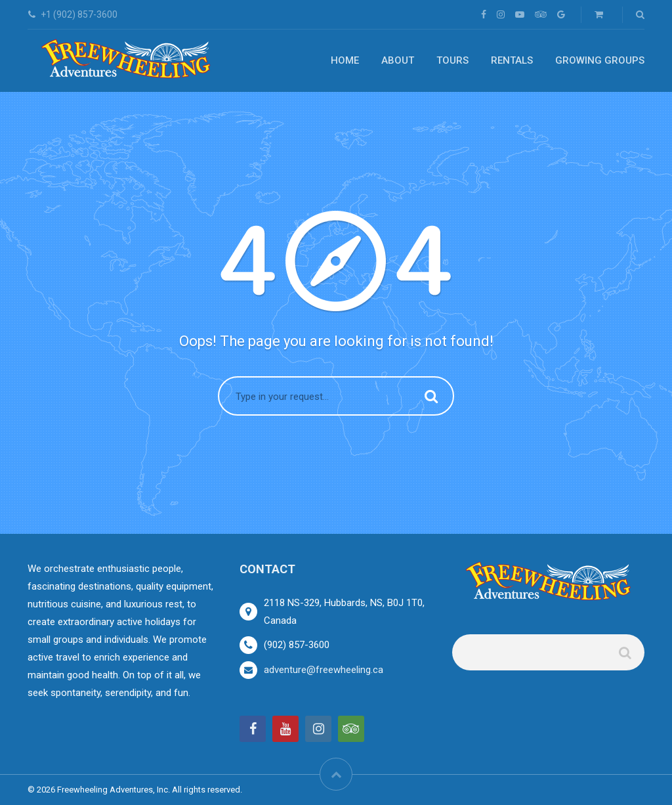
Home (345, 60)
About (398, 60)
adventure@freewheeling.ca (324, 670)
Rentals (512, 60)
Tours (452, 60)
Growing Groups (600, 60)
